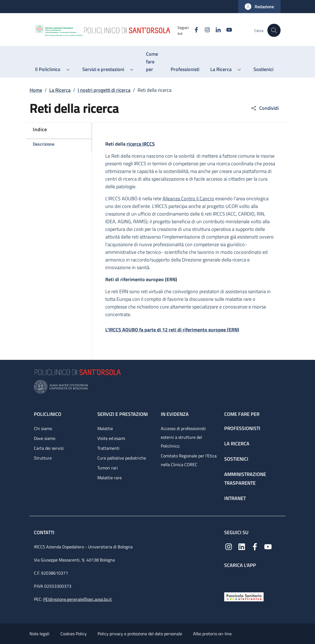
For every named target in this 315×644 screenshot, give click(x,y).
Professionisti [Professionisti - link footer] (242, 428)
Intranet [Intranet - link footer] (235, 498)
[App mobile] (229, 579)
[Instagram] (205, 30)
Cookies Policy (74, 634)
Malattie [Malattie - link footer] (105, 428)
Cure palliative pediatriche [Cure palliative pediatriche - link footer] (122, 458)
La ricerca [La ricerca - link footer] (237, 444)
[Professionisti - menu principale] (185, 69)
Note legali (40, 634)
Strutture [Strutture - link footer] (43, 458)
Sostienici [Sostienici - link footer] (236, 459)
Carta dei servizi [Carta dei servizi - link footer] (49, 448)
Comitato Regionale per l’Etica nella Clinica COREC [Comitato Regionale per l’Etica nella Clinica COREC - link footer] (189, 460)
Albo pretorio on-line (212, 634)
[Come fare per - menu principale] (153, 62)
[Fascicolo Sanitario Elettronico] (244, 596)
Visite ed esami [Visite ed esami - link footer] (111, 438)
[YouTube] (227, 30)
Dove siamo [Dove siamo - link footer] (45, 438)
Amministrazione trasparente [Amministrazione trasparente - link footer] (245, 479)
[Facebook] (194, 30)
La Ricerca (60, 90)
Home (36, 90)
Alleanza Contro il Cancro (188, 199)
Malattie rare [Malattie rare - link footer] (110, 478)
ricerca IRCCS (141, 144)
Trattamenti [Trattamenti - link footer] (108, 448)
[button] (259, 7)
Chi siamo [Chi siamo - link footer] (43, 428)
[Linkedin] (216, 30)
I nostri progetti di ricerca (104, 90)
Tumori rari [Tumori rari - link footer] (108, 468)
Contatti (45, 532)
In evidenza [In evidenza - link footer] (175, 414)
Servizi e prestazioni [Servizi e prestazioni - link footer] (123, 414)
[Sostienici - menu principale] (263, 69)
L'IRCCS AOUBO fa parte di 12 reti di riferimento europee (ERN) (172, 330)
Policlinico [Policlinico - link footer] (48, 414)
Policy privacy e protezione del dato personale (140, 634)
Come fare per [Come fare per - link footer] (242, 414)
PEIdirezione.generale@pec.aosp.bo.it (78, 599)
